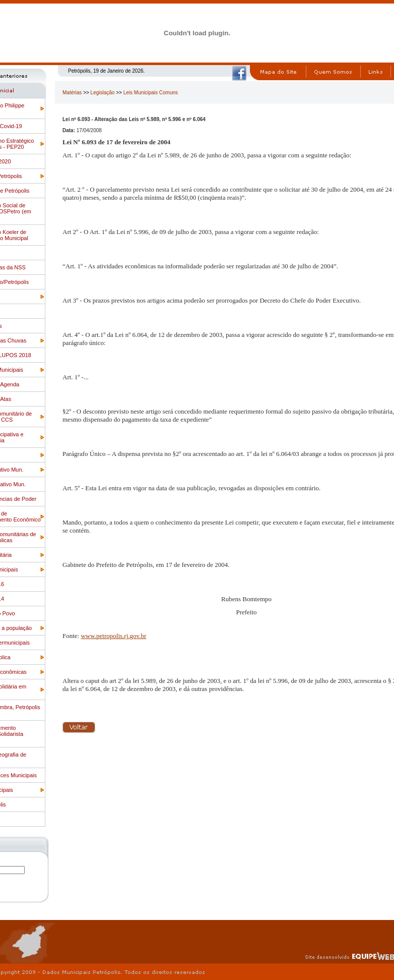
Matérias (72, 93)
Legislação (103, 93)
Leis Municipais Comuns (151, 93)
